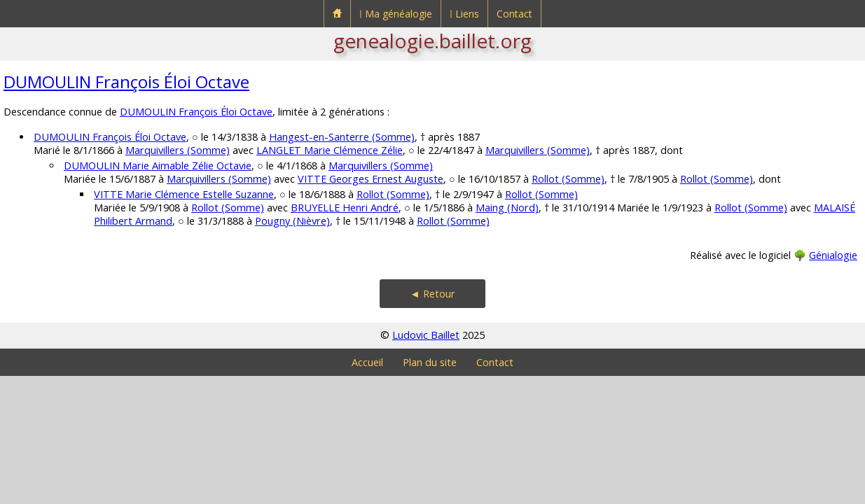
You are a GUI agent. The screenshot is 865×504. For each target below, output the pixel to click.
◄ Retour (432, 294)
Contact (514, 14)
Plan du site (430, 362)
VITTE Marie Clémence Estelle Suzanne (184, 194)
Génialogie (833, 255)
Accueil (367, 362)
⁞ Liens (464, 14)
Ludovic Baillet (426, 335)
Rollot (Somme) (568, 179)
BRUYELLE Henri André (345, 208)
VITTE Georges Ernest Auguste (371, 179)
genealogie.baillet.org (432, 41)
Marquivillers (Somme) (178, 150)
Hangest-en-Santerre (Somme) (342, 137)
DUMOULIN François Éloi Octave (126, 82)
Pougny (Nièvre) (292, 221)
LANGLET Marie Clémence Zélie (330, 150)
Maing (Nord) (507, 208)
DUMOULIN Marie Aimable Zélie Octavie (158, 166)
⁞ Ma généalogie (396, 14)
